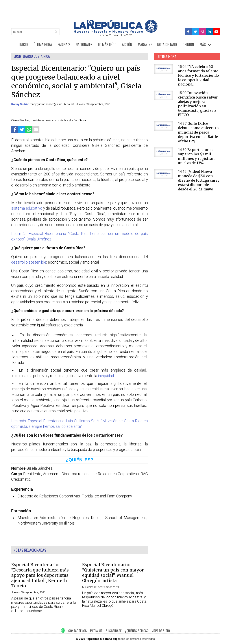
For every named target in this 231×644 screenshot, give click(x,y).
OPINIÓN (188, 45)
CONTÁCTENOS (78, 631)
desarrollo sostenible (29, 262)
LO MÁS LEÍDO (107, 45)
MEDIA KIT (96, 631)
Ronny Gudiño (21, 104)
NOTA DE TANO (167, 45)
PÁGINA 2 (64, 45)
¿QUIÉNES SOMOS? (137, 631)
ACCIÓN (127, 45)
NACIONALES (84, 45)
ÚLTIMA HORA (43, 45)
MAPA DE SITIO (161, 631)
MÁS (203, 45)
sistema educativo (27, 208)
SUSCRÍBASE (114, 631)
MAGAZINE (145, 45)
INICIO (24, 45)
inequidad (106, 376)
